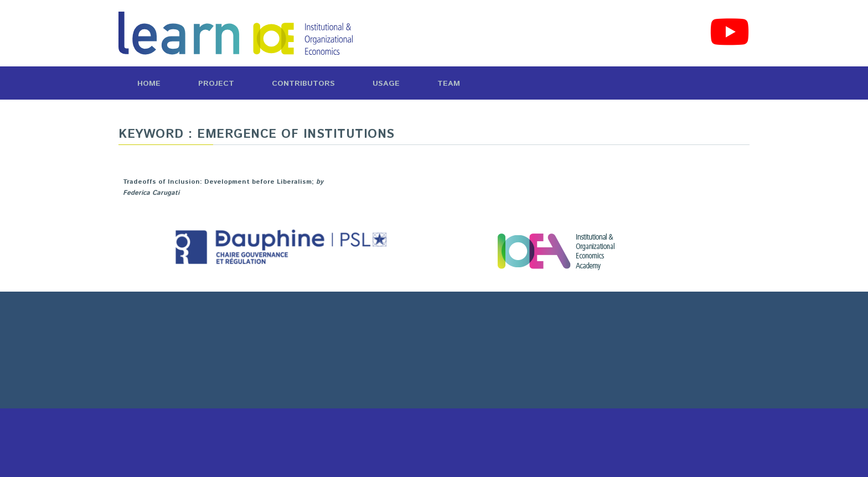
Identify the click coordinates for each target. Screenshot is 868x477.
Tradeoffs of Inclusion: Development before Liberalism (217, 182)
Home (149, 84)
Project (216, 84)
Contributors (303, 84)
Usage (386, 84)
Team (449, 84)
